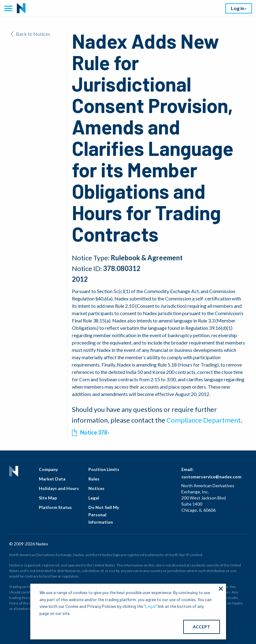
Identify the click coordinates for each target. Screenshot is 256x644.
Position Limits (104, 469)
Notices (96, 488)
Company (48, 469)
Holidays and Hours (59, 488)
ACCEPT (201, 627)
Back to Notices (30, 34)
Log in (238, 8)
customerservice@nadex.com (211, 477)
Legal (94, 498)
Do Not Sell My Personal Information (104, 515)
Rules (94, 479)
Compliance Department (204, 420)
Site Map (48, 498)
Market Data (52, 479)
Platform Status (55, 507)
